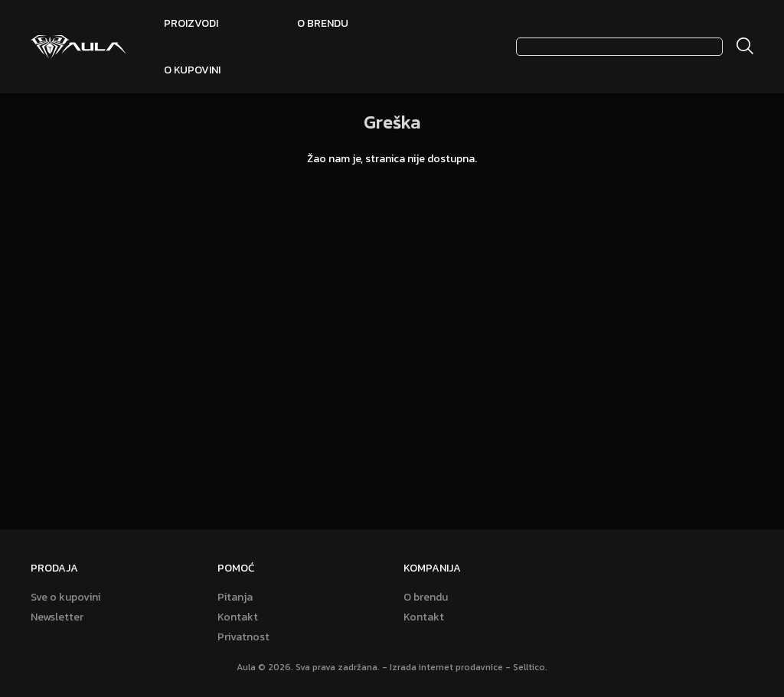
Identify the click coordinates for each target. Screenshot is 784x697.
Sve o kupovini (65, 598)
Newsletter (57, 617)
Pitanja (235, 598)
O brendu (323, 23)
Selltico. (530, 667)
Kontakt (238, 617)
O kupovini (192, 70)
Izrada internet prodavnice (446, 667)
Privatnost (243, 637)
